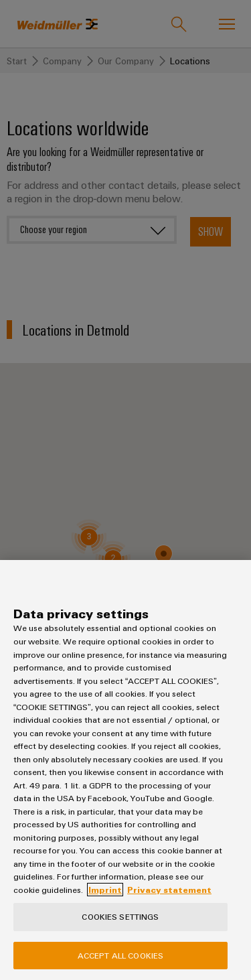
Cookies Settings (120, 916)
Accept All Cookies (120, 955)
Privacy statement (169, 890)
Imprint (105, 890)
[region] (125, 770)
